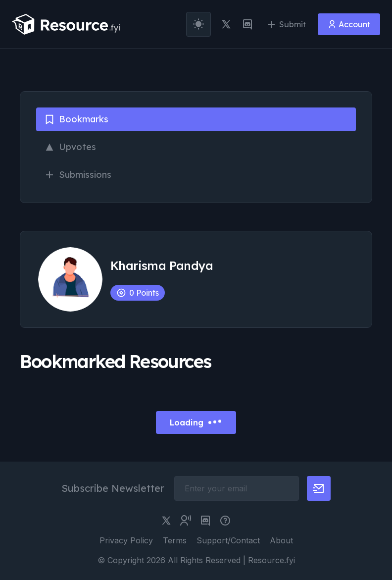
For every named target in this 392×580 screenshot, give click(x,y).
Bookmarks (76, 119)
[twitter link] (226, 24)
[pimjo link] (225, 521)
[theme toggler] (198, 24)
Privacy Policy (126, 540)
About (281, 540)
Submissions (78, 175)
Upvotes (70, 147)
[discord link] (247, 24)
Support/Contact (228, 540)
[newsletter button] (319, 488)
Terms (175, 540)
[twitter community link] (186, 521)
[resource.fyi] (66, 24)
